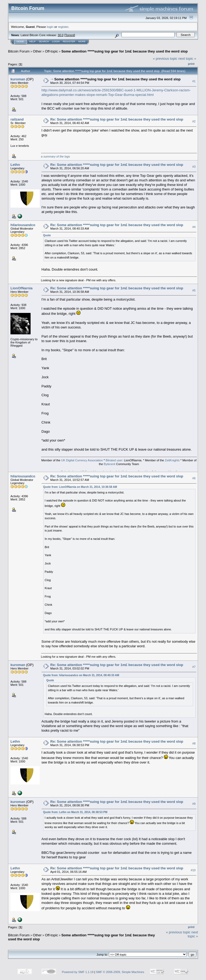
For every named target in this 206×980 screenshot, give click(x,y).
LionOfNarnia (21, 288)
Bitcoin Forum (19, 51)
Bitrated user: (114, 460)
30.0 (60, 35)
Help (32, 42)
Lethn (15, 165)
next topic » (187, 59)
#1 (194, 81)
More (82, 42)
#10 (193, 870)
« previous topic (165, 59)
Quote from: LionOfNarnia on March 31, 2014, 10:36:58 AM (80, 487)
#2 (194, 121)
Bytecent (110, 464)
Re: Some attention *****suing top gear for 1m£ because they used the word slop (117, 119)
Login (56, 42)
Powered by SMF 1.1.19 (78, 972)
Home (20, 42)
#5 (194, 290)
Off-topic (51, 51)
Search (44, 42)
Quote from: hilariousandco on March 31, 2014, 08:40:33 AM (81, 675)
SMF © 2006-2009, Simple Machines (120, 972)
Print (191, 64)
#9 (194, 804)
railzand (17, 119)
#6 (194, 478)
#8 (194, 743)
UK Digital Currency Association (82, 460)
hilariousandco (23, 225)
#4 (194, 227)
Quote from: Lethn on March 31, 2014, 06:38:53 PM (75, 812)
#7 (194, 667)
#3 (194, 167)
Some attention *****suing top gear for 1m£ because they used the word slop (125, 51)
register (63, 27)
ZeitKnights (172, 460)
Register (69, 42)
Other (37, 51)
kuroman (18, 79)
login (50, 27)
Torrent (70, 35)
